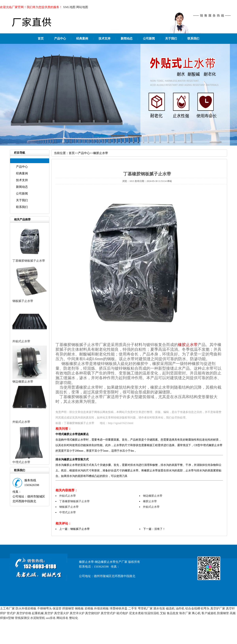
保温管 (57, 608)
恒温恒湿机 (152, 613)
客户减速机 (209, 613)
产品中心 (60, 39)
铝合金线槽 (193, 608)
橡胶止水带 (101, 153)
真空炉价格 (24, 613)
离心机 (196, 613)
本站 (169, 181)
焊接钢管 (68, 608)
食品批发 (173, 613)
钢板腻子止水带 (23, 301)
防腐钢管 (223, 613)
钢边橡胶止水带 (23, 382)
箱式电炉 (122, 613)
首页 (41, 39)
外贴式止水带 (21, 341)
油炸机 (180, 608)
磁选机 (170, 608)
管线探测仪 (22, 618)
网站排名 (62, 618)
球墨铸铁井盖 (118, 608)
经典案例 (82, 39)
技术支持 (104, 39)
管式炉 (11, 613)
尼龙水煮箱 (136, 613)
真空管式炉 (108, 613)
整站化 (74, 618)
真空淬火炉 (77, 613)
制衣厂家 (185, 613)
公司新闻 (149, 39)
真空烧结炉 (93, 613)
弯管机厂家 (145, 608)
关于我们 (171, 39)
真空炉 (49, 613)
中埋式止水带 (21, 462)
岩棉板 (89, 608)
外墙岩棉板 (101, 608)
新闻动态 (127, 39)
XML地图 (69, 7)
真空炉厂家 (218, 608)
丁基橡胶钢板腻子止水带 (29, 261)
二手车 (133, 608)
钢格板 (79, 608)
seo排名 (51, 618)
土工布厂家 (7, 608)
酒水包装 (159, 608)
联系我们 (193, 39)
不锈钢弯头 (45, 608)
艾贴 (163, 613)
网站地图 (82, 7)
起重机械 (38, 613)
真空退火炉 (62, 613)
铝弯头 (205, 608)
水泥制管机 (38, 618)
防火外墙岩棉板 (26, 608)
